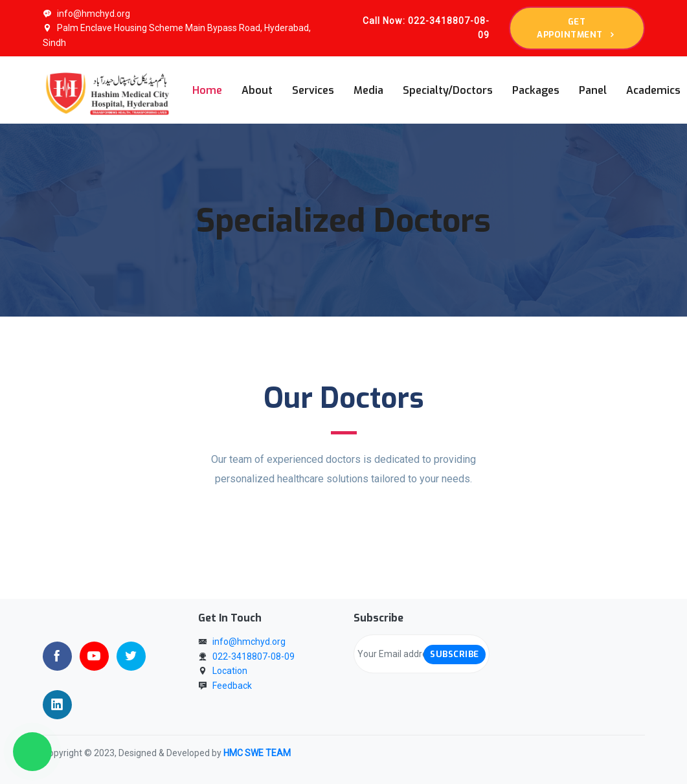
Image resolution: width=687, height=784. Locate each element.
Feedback (232, 686)
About (257, 90)
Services (313, 90)
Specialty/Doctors (448, 90)
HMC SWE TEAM (257, 753)
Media (368, 90)
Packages (536, 90)
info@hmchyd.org (86, 14)
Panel (593, 90)
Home (207, 90)
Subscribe (455, 654)
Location (230, 671)
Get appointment (577, 28)
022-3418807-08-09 (253, 656)
